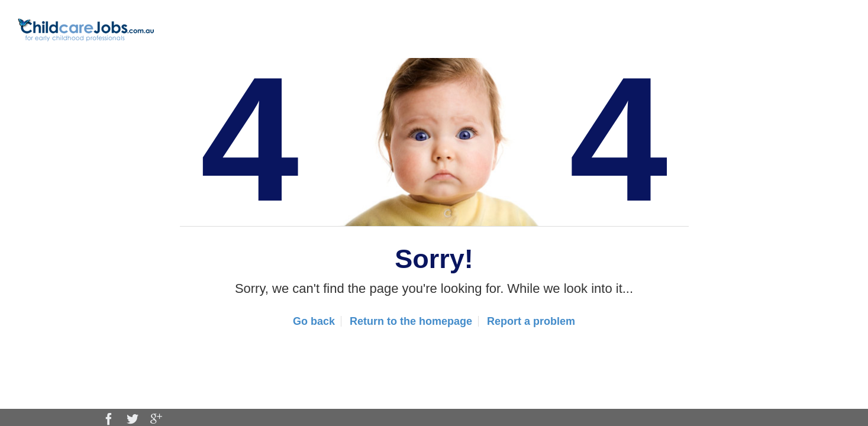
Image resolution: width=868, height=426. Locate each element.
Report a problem (531, 321)
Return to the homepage (411, 321)
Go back (314, 321)
